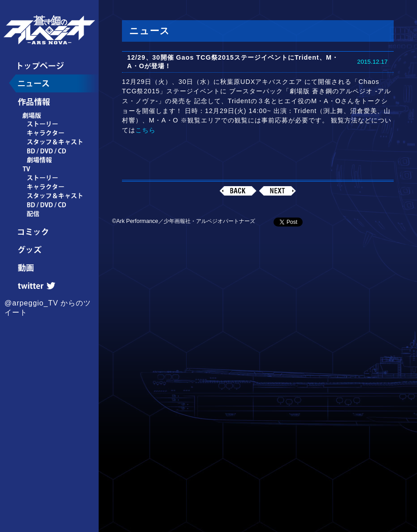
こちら (146, 130)
